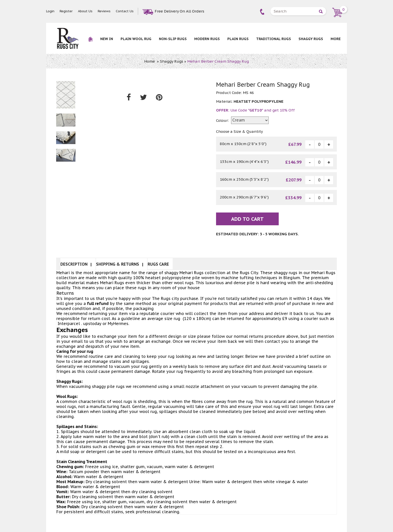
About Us (85, 11)
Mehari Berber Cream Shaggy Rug (218, 61)
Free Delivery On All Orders (179, 11)
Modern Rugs (207, 39)
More (336, 39)
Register (66, 11)
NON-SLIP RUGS (173, 39)
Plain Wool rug (136, 39)
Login (50, 11)
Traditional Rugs (274, 39)
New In (107, 39)
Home (150, 61)
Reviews (104, 11)
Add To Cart (247, 219)
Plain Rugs (238, 39)
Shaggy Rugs (311, 39)
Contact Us (125, 11)
